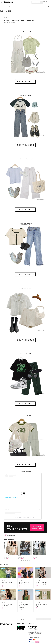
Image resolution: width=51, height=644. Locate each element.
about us (3, 619)
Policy (17, 619)
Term (13, 619)
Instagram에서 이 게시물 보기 (12, 497)
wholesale (30, 619)
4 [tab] (28, 560)
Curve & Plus (38, 6)
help (35, 619)
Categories (9, 6)
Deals (16, 6)
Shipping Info (23, 619)
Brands (3, 6)
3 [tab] (25, 560)
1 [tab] (21, 560)
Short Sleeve (6, 557)
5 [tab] (30, 560)
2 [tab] (23, 560)
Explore (49, 6)
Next (48, 550)
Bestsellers (30, 6)
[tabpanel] (11, 550)
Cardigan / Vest (21, 557)
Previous (3, 550)
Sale (44, 6)
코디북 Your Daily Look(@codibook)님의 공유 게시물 (23, 517)
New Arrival (22, 6)
